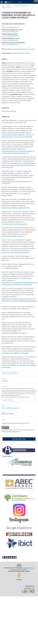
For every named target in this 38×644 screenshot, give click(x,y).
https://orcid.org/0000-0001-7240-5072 (10, 40)
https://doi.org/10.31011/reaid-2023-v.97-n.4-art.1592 (20, 49)
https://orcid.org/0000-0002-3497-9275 (10, 36)
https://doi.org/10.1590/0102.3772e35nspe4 (14, 299)
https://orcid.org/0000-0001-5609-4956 (10, 27)
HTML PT (14, 373)
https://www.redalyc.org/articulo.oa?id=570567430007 (17, 137)
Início (3, 6)
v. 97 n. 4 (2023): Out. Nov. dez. (21, 6)
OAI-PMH (19, 579)
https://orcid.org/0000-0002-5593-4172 (10, 44)
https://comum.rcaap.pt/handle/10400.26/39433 (15, 252)
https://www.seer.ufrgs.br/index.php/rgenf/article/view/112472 (20, 282)
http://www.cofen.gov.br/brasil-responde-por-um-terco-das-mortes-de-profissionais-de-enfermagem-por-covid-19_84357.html (19, 165)
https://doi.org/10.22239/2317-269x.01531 (13, 135)
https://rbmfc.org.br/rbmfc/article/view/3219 (14, 224)
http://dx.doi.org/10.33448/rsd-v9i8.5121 (13, 236)
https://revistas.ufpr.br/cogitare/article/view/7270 (16, 181)
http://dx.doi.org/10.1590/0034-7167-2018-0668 (15, 353)
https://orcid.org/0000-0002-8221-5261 (10, 32)
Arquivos (9, 6)
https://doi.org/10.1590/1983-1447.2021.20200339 (18, 285)
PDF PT (6, 373)
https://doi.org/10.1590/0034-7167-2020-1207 (14, 333)
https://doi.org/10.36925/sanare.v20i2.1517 (16, 153)
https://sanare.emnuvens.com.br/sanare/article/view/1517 (18, 151)
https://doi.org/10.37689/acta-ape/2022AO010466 (16, 208)
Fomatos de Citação (8, 400)
